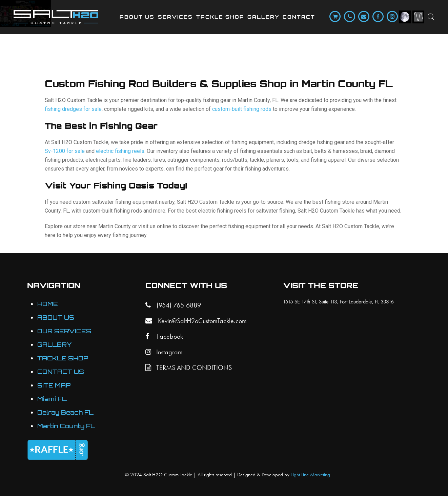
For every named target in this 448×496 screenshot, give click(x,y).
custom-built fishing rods (242, 109)
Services (175, 17)
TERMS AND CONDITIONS (189, 368)
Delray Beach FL (65, 412)
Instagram (164, 352)
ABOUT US (56, 318)
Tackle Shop (220, 17)
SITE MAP (54, 385)
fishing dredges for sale (73, 109)
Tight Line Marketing (310, 475)
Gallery (263, 17)
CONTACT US (61, 372)
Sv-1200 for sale (65, 151)
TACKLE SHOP (63, 358)
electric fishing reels (120, 151)
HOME (48, 304)
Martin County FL (66, 426)
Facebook (164, 336)
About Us (137, 17)
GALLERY (55, 345)
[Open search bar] (431, 17)
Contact (299, 17)
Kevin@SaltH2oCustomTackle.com (196, 321)
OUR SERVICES (64, 331)
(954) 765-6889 (173, 305)
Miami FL (52, 399)
